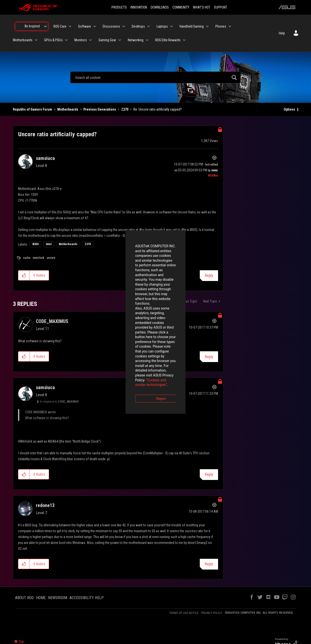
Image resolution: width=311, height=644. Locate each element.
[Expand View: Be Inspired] (45, 26)
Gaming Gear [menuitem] (107, 40)
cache (27, 258)
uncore (51, 258)
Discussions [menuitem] (111, 26)
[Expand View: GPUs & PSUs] (66, 40)
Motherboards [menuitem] (23, 40)
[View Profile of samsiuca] (45, 158)
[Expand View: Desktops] (149, 26)
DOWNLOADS (160, 7)
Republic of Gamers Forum (33, 109)
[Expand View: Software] (95, 26)
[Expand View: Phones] (230, 26)
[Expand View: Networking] (147, 40)
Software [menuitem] (85, 26)
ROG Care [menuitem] (60, 26)
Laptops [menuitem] (162, 26)
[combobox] (155, 77)
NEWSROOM (58, 598)
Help (282, 33)
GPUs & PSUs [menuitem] (53, 40)
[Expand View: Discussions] (124, 26)
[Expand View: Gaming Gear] (120, 40)
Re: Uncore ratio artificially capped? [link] (158, 109)
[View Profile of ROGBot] (213, 176)
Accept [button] (183, 349)
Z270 (125, 109)
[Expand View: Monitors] (90, 40)
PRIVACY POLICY (212, 613)
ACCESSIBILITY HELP (87, 598)
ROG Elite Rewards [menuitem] (168, 40)
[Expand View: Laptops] (171, 26)
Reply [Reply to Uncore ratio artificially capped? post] (209, 275)
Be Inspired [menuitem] (32, 26)
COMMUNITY (181, 7)
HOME (41, 598)
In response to (59, 402)
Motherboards (68, 109)
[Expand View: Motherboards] (36, 40)
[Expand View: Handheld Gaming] (207, 26)
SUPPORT (221, 7)
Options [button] (289, 109)
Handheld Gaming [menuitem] (192, 26)
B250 (35, 244)
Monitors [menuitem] (81, 40)
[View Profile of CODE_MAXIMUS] (52, 321)
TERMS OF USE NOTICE (184, 613)
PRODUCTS (119, 7)
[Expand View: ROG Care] (70, 26)
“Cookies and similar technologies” (123, 335)
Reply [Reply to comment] (209, 474)
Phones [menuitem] (221, 26)
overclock (39, 258)
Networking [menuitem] (136, 40)
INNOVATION (139, 7)
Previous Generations (100, 109)
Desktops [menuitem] (138, 26)
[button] (24, 275)
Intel (49, 244)
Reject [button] (128, 349)
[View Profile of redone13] (45, 505)
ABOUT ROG (24, 598)
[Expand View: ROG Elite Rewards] (184, 40)
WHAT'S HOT (202, 7)
